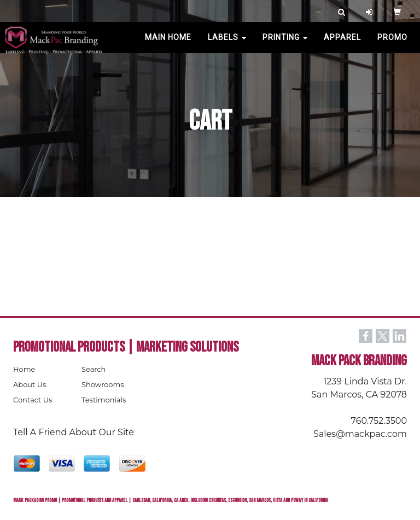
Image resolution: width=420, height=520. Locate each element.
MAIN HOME (168, 44)
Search (94, 369)
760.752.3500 (379, 421)
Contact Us (33, 400)
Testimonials (104, 400)
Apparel (342, 44)
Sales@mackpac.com (360, 434)
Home (24, 369)
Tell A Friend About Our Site (74, 432)
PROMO (392, 44)
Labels (227, 44)
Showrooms (103, 384)
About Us (30, 384)
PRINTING (285, 44)
